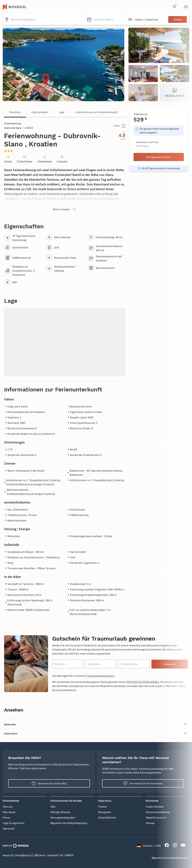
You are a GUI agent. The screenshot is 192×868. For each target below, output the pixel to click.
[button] (106, 19)
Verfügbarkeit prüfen (159, 157)
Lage (62, 112)
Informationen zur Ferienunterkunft (96, 112)
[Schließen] (186, 7)
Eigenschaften (40, 112)
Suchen (178, 19)
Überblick (15, 112)
